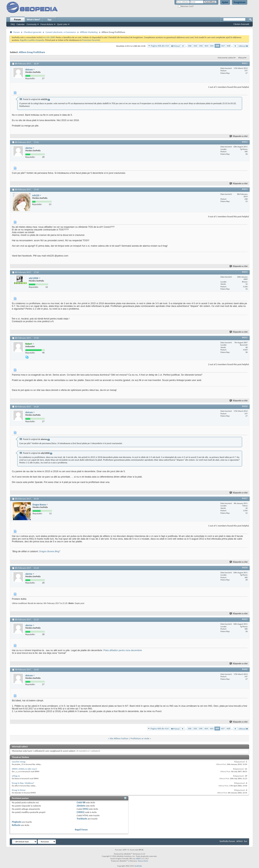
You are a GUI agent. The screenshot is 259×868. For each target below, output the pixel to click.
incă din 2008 (49, 37)
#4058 (245, 568)
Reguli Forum (81, 830)
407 (223, 46)
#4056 (245, 406)
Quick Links (62, 24)
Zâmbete (81, 806)
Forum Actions (47, 24)
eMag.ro (16, 776)
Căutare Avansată (241, 24)
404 (206, 46)
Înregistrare (240, 2)
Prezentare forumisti (91, 40)
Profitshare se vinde (140, 738)
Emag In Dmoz (19, 790)
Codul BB (81, 802)
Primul (175, 46)
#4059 (245, 619)
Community (32, 24)
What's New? (33, 20)
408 (228, 46)
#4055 (245, 338)
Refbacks (16, 825)
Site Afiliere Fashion (119, 738)
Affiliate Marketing (89, 32)
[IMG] (86, 809)
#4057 (245, 498)
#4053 (245, 189)
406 (217, 46)
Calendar (21, 24)
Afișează (241, 58)
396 (201, 46)
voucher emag (19, 762)
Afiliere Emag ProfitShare (32, 52)
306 (190, 46)
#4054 (245, 272)
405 (212, 46)
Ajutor (225, 2)
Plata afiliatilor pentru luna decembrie (123, 650)
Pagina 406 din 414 (160, 46)
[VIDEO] (80, 812)
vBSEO (138, 859)
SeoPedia (138, 866)
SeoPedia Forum (227, 841)
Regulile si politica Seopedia (32, 40)
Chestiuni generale (33, 32)
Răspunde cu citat (239, 136)
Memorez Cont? (186, 6)
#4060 (245, 669)
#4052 (245, 142)
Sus (246, 841)
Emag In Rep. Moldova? (23, 783)
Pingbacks (17, 822)
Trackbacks (82, 819)
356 (195, 46)
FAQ (13, 24)
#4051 (245, 63)
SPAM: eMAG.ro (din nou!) (24, 769)
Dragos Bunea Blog (49, 551)
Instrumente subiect (226, 58)
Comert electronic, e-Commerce (61, 32)
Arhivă (239, 841)
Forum (17, 20)
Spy (49, 20)
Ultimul (243, 46)
